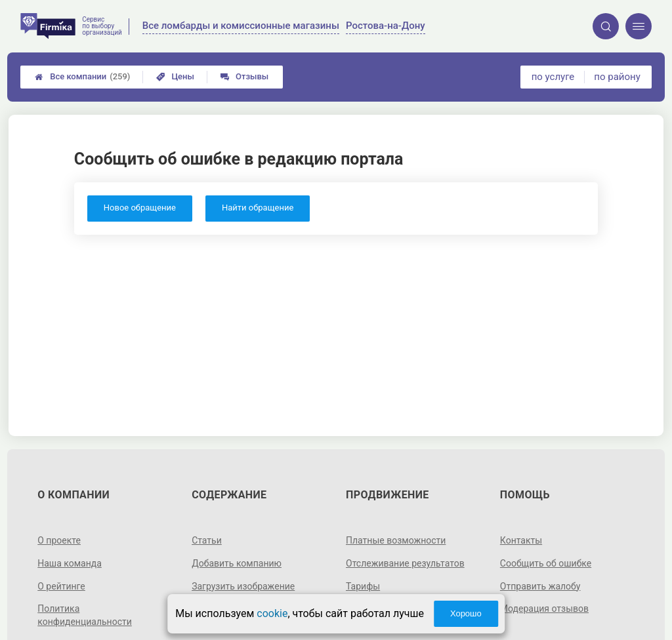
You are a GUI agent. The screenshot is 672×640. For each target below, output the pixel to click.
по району (617, 77)
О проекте (59, 540)
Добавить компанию (237, 563)
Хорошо (466, 613)
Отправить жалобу (540, 586)
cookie (272, 613)
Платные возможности (396, 540)
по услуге (553, 77)
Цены (175, 76)
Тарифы (363, 586)
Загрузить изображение (243, 586)
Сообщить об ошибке (546, 563)
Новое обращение (140, 208)
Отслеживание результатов (405, 563)
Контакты (521, 540)
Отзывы (244, 76)
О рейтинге (61, 586)
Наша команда (70, 563)
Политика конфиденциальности (85, 615)
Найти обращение (258, 208)
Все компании (82, 77)
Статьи (207, 540)
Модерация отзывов (544, 609)
